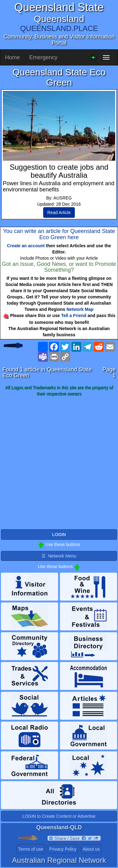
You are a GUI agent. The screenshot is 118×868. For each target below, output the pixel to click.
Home (12, 57)
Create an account (26, 246)
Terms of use (31, 849)
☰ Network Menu (59, 556)
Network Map (80, 309)
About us (91, 849)
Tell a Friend (74, 315)
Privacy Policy (63, 849)
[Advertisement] (59, 463)
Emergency (43, 57)
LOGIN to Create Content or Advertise (59, 816)
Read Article (59, 213)
